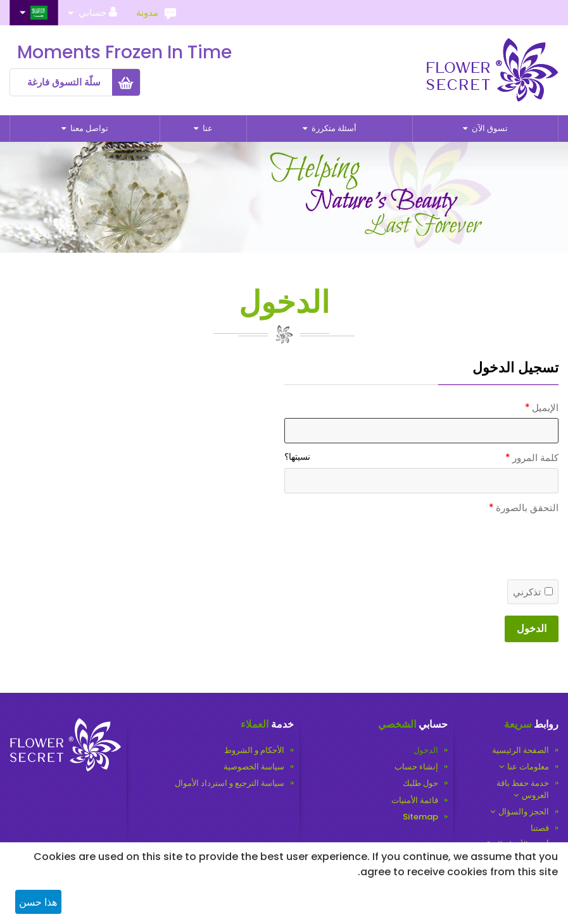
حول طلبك (420, 783)
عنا (207, 128)
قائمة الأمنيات (415, 801)
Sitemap (420, 817)
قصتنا (540, 828)
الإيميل (545, 408)
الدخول (532, 629)
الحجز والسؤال (524, 812)
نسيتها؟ (297, 457)
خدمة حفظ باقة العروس (523, 789)
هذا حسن (38, 902)
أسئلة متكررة (333, 128)
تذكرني (533, 592)
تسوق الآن (489, 128)
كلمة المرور (535, 458)
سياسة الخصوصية (254, 767)
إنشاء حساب (416, 767)
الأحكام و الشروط (254, 750)
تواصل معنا (88, 128)
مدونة (147, 12)
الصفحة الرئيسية (521, 750)
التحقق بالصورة (527, 508)
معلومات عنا (528, 767)
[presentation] (462, 600)
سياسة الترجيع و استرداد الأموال (230, 783)
